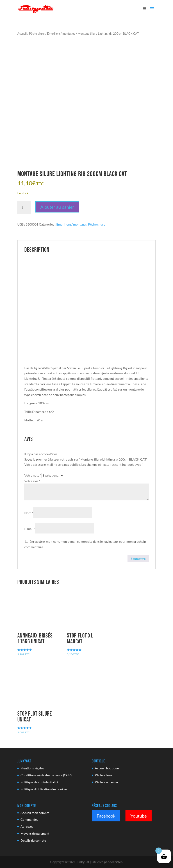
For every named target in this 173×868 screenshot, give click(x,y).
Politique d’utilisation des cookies (44, 789)
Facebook (106, 816)
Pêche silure (37, 34)
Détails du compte (33, 840)
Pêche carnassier (107, 782)
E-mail (30, 529)
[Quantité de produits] (24, 208)
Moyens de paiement (35, 833)
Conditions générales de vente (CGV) (46, 775)
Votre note (33, 475)
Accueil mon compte (35, 813)
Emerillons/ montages (61, 34)
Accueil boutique (107, 768)
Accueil (22, 34)
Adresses (27, 826)
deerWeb (116, 862)
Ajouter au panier (57, 207)
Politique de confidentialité (39, 782)
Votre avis (32, 481)
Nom (29, 513)
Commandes (29, 819)
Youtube (139, 816)
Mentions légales (32, 768)
